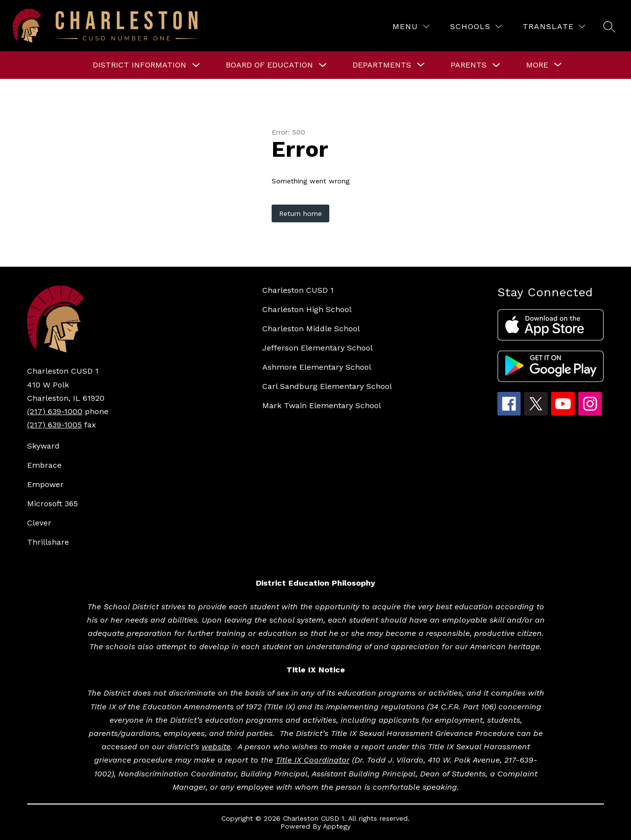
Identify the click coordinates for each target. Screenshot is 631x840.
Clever (39, 523)
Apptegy (337, 826)
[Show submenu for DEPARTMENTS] (382, 65)
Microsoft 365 (53, 504)
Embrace (44, 465)
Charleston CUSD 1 (298, 290)
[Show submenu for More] (537, 65)
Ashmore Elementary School (317, 367)
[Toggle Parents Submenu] (496, 65)
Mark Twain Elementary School (322, 405)
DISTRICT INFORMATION (140, 65)
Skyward (43, 446)
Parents (469, 65)
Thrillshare (48, 542)
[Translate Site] (554, 26)
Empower (45, 484)
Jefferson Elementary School (317, 348)
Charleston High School (307, 309)
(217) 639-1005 (54, 425)
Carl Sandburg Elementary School (327, 386)
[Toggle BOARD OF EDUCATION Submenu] (323, 65)
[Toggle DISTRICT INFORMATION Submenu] (196, 65)
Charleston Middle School (311, 329)
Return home (300, 213)
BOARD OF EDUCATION (269, 65)
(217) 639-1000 (55, 411)
